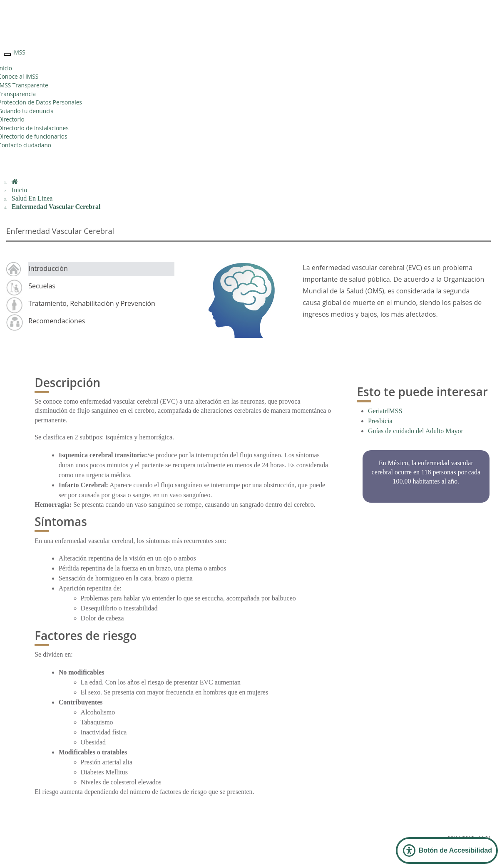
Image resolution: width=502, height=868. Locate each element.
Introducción (48, 268)
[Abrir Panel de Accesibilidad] (447, 851)
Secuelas (42, 286)
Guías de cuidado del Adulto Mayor (416, 431)
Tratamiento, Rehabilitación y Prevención (92, 303)
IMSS (19, 52)
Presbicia (380, 421)
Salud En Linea (32, 198)
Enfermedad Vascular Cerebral (56, 207)
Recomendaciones (57, 321)
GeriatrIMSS (385, 411)
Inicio (19, 190)
